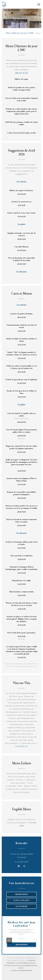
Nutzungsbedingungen (27, 963)
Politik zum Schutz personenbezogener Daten (22, 967)
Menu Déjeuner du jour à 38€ (20, 33)
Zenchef (32, 960)
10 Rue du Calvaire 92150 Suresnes (23, 856)
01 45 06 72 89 (21, 862)
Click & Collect (22, 900)
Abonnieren (22, 945)
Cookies (15, 971)
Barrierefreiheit (26, 971)
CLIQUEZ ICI (21, 746)
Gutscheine (22, 906)
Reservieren (22, 894)
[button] (39, 4)
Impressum (12, 963)
